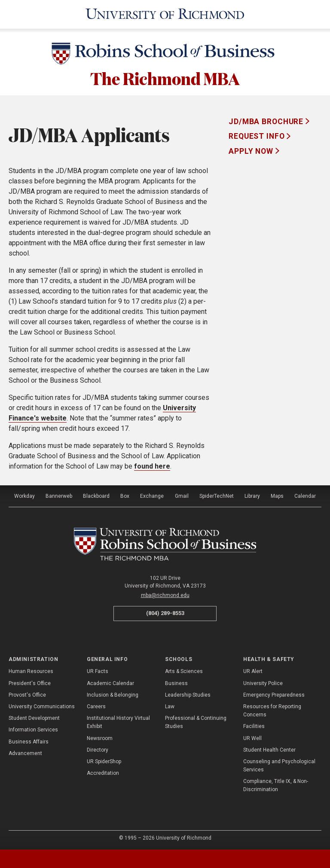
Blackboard (96, 495)
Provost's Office (27, 694)
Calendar (305, 495)
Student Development (34, 717)
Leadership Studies (188, 694)
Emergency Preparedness (274, 694)
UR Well (252, 737)
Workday (24, 495)
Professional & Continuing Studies (196, 721)
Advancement (25, 752)
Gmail (182, 495)
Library (252, 495)
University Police (263, 682)
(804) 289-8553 (165, 612)
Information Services (33, 729)
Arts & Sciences (184, 670)
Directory (98, 749)
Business (176, 682)
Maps (277, 495)
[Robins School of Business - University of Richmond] (165, 54)
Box (125, 495)
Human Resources (31, 670)
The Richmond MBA (165, 77)
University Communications (42, 706)
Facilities (254, 725)
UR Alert (253, 670)
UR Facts (98, 670)
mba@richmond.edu (165, 594)
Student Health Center (269, 749)
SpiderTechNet (217, 495)
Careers (96, 706)
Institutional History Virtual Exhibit (118, 721)
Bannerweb (59, 495)
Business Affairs (29, 740)
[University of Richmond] (165, 14)
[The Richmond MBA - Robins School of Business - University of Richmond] (165, 543)
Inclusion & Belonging (113, 694)
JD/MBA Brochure (267, 120)
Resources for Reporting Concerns (272, 710)
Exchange (152, 495)
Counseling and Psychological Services (279, 765)
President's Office (30, 682)
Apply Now (252, 150)
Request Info (258, 135)
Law (170, 706)
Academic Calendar (110, 682)
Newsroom (100, 737)
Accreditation (103, 772)
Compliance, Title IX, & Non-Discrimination (276, 784)
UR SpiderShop (104, 761)
